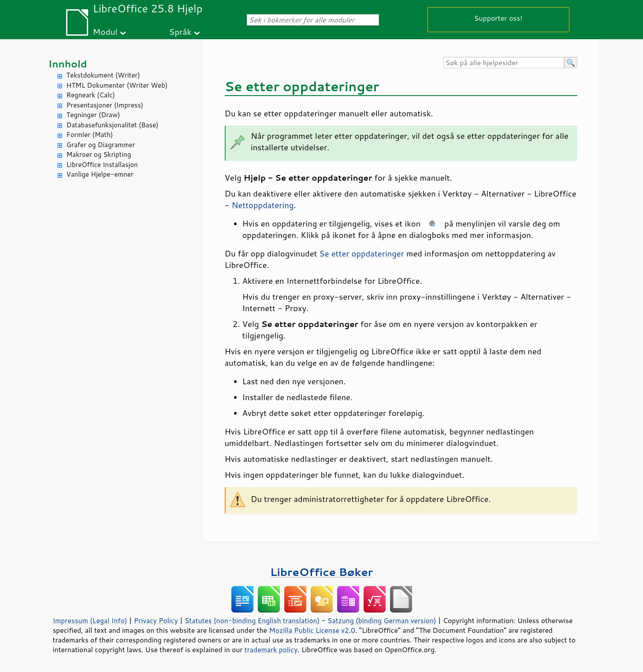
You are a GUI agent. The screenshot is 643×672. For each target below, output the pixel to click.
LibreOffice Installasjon (102, 165)
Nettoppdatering (262, 205)
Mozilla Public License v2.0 (312, 630)
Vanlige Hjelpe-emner (100, 174)
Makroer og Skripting (99, 154)
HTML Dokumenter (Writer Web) (117, 85)
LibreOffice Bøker (322, 572)
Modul (105, 32)
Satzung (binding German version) (382, 620)
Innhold (68, 64)
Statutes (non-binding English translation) (252, 620)
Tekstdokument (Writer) (103, 75)
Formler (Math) (90, 135)
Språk (180, 32)
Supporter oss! (498, 18)
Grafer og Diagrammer (101, 145)
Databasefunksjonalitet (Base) (113, 125)
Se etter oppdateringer (362, 253)
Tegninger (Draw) (93, 115)
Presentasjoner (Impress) (105, 105)
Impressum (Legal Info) (90, 620)
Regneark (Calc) (91, 95)
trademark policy (271, 650)
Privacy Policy (156, 620)
